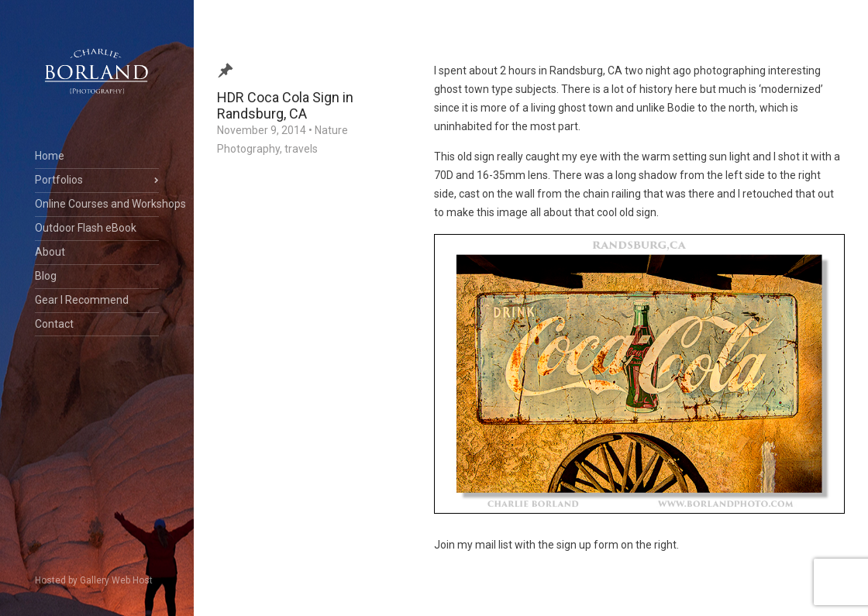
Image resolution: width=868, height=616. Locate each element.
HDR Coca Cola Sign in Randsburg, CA (285, 105)
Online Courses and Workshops (97, 204)
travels (301, 149)
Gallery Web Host (116, 580)
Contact (54, 324)
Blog (46, 276)
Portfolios (59, 180)
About (50, 252)
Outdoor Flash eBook (86, 228)
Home (50, 156)
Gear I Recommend (82, 300)
